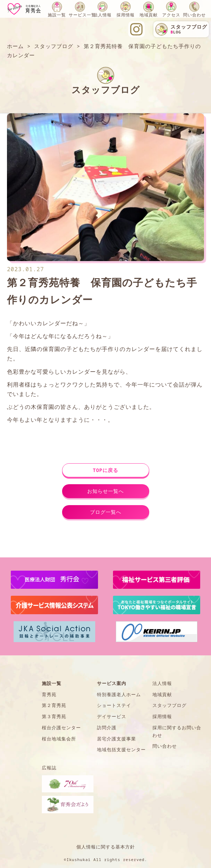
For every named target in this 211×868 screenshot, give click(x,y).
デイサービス (112, 716)
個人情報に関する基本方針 (106, 847)
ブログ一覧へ (106, 512)
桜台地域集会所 (59, 739)
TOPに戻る (105, 470)
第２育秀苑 (54, 705)
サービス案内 (112, 683)
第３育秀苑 (54, 716)
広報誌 (49, 768)
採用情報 (126, 15)
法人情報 (103, 15)
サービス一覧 (82, 15)
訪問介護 (107, 728)
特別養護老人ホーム (119, 694)
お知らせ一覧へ (105, 491)
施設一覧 (57, 15)
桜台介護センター (61, 728)
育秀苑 (49, 694)
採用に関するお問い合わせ (177, 731)
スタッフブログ (169, 705)
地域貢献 (149, 15)
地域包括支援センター (121, 749)
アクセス (171, 15)
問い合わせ (194, 15)
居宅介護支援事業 (116, 739)
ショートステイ (114, 705)
